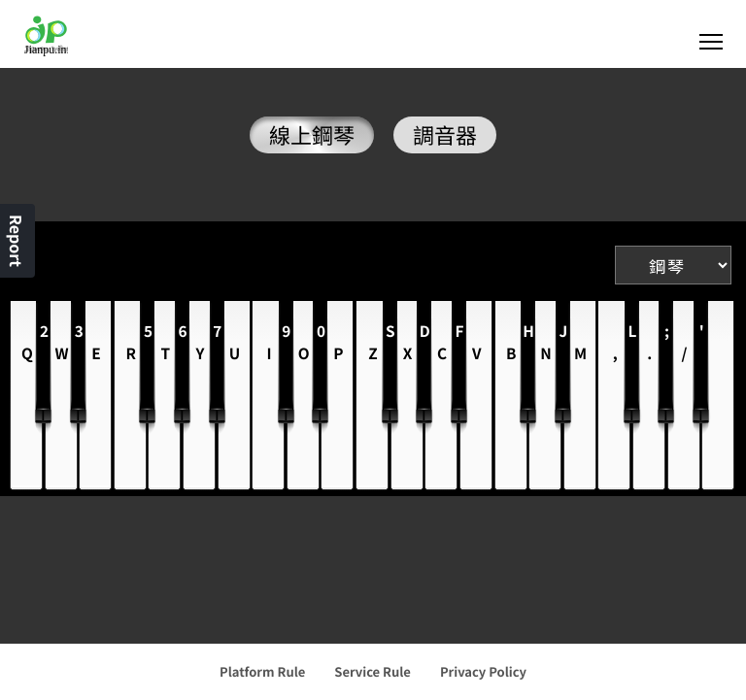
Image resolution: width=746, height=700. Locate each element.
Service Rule (373, 671)
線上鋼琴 (312, 135)
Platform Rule (262, 671)
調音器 (445, 135)
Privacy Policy (483, 671)
